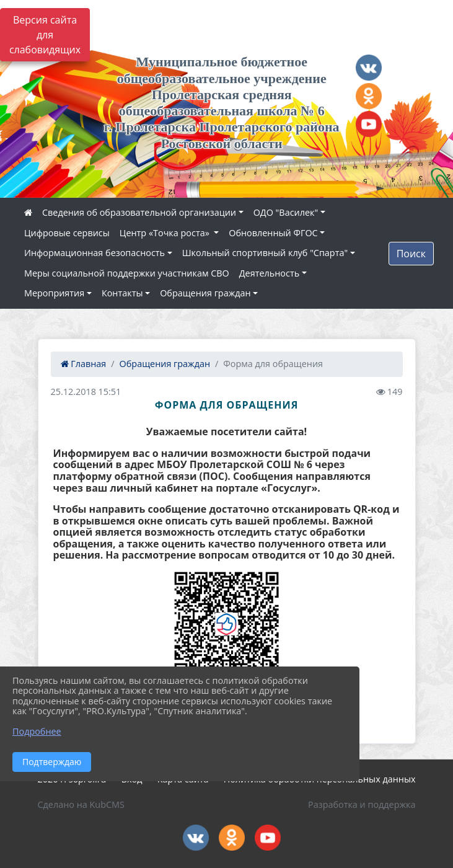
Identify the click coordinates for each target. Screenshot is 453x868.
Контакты (122, 293)
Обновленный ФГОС (273, 233)
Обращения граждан (205, 293)
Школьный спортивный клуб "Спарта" (265, 253)
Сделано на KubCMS (81, 804)
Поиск (411, 254)
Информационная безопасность (95, 253)
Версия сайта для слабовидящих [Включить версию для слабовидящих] (45, 35)
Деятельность (269, 273)
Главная (84, 364)
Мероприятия (54, 293)
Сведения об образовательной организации (139, 212)
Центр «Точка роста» (166, 233)
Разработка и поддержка (362, 804)
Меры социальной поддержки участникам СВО (127, 273)
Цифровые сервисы (67, 233)
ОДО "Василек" (286, 212)
